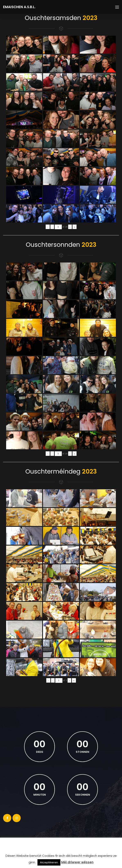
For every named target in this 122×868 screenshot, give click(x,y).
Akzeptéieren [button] (49, 862)
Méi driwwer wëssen (77, 862)
